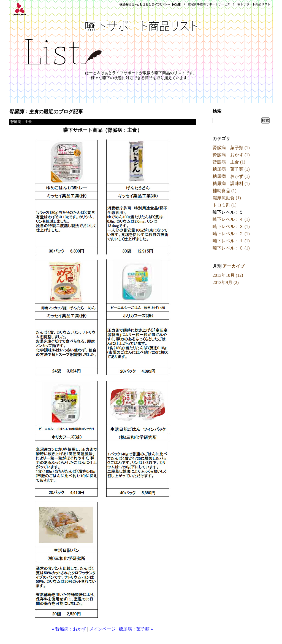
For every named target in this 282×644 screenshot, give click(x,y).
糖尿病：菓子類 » (136, 629)
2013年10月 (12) (228, 275)
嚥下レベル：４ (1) (231, 219)
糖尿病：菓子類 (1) (231, 169)
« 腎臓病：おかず (69, 629)
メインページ (102, 629)
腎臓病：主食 (21, 122)
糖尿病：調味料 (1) (231, 183)
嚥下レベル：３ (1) (231, 226)
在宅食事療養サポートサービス (209, 4)
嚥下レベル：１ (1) (231, 241)
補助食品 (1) (225, 191)
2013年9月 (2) (226, 282)
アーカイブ (234, 266)
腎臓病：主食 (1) (229, 162)
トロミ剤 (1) (225, 205)
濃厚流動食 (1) (227, 198)
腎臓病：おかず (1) (231, 155)
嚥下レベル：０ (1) (231, 248)
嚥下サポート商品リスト (254, 4)
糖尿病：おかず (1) (231, 176)
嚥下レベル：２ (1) (231, 234)
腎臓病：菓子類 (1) (231, 148)
